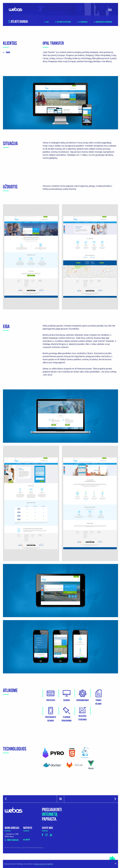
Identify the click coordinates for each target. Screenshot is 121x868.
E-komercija (83, 22)
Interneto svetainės (64, 22)
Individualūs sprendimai (104, 22)
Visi (48, 22)
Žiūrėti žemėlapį (13, 789)
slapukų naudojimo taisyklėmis (44, 864)
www (8, 52)
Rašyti (28, 789)
